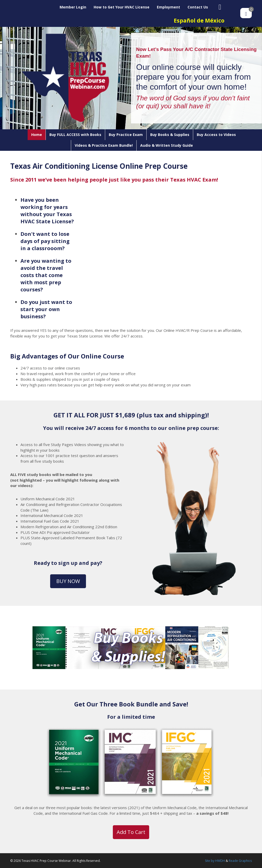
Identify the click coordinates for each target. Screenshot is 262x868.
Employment (168, 7)
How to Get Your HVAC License (122, 7)
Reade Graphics (240, 861)
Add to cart (131, 832)
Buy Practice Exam (126, 135)
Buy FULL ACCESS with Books (75, 135)
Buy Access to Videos (216, 135)
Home (37, 135)
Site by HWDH (215, 861)
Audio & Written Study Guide (167, 145)
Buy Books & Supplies (170, 135)
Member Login (73, 7)
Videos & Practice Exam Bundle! (104, 145)
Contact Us (198, 7)
